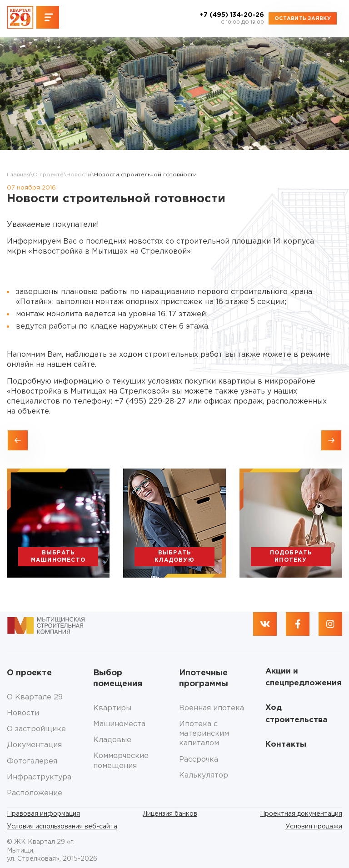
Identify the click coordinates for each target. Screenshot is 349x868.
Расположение (35, 793)
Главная (18, 175)
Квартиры (112, 708)
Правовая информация (43, 814)
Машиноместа (119, 724)
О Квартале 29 (35, 697)
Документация (34, 745)
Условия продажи (314, 827)
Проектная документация (301, 814)
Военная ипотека (212, 708)
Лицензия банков (170, 814)
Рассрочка (199, 760)
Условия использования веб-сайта (62, 827)
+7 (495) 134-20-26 (232, 19)
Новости (79, 175)
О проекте (48, 175)
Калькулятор (204, 776)
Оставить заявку (303, 19)
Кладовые (112, 740)
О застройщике (36, 729)
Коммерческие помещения (121, 761)
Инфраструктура (39, 777)
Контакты (286, 745)
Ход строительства (297, 714)
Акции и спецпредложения (304, 677)
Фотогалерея (32, 761)
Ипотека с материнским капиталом (204, 734)
